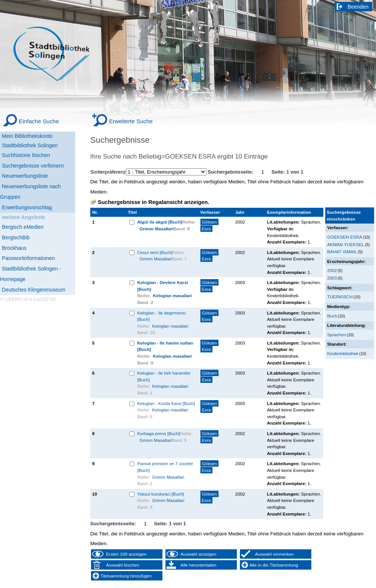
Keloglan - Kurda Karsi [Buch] (166, 403)
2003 (332, 278)
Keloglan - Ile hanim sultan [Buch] (165, 346)
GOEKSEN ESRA (345, 237)
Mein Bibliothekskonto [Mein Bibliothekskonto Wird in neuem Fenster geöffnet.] (27, 136)
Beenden (358, 7)
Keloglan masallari (173, 296)
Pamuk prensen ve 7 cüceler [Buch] (165, 467)
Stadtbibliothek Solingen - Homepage (30, 274)
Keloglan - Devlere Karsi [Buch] (163, 286)
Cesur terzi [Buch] (155, 252)
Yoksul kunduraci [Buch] (161, 494)
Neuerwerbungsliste (25, 176)
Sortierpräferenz (108, 172)
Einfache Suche (39, 121)
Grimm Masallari (157, 229)
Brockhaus (14, 248)
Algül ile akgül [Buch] (160, 222)
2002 (332, 270)
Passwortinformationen (28, 258)
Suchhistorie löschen (26, 155)
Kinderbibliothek (343, 353)
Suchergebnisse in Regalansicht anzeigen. (153, 202)
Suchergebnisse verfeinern (33, 166)
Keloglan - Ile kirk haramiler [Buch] (164, 376)
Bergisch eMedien (23, 227)
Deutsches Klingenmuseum (34, 290)
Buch (332, 316)
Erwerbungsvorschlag (27, 207)
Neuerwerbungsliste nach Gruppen (30, 192)
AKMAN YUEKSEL (346, 244)
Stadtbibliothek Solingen (30, 145)
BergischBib (16, 237)
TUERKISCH (340, 297)
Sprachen (337, 335)
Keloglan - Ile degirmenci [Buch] (161, 316)
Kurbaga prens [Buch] (158, 433)
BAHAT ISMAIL (342, 252)
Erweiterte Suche (131, 121)
